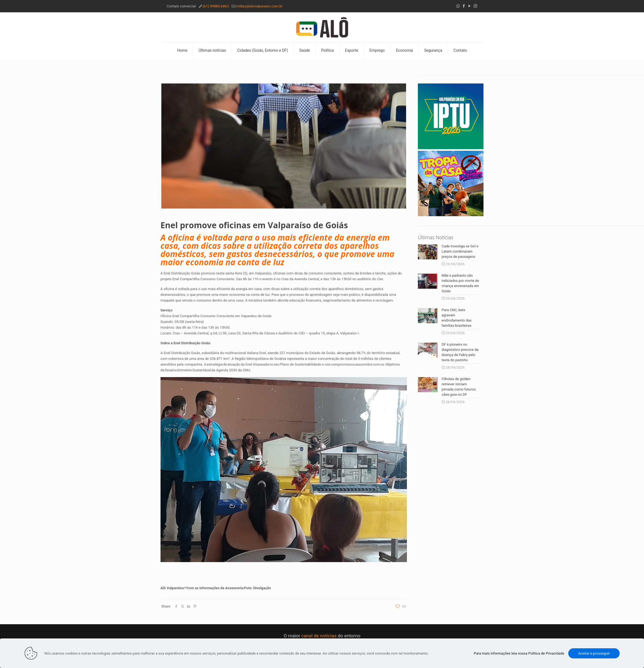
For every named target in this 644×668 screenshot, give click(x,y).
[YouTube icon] (470, 6)
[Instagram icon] (475, 6)
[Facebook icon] (464, 6)
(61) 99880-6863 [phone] (216, 6)
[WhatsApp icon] (458, 6)
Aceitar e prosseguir (594, 653)
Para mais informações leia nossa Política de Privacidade (519, 653)
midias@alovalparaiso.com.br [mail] (259, 6)
